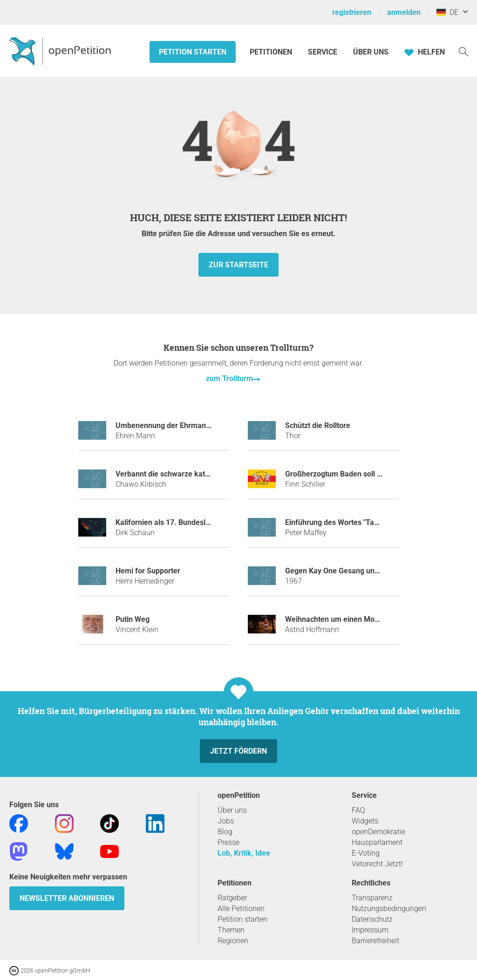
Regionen (233, 941)
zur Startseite (238, 265)
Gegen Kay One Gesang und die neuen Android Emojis (376, 571)
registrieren (352, 12)
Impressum (370, 930)
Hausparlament (377, 842)
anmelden (404, 12)
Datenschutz (372, 919)
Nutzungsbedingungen (389, 909)
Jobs (226, 821)
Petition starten (193, 52)
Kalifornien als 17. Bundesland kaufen (180, 522)
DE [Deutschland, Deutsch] (447, 12)
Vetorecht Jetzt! (377, 864)
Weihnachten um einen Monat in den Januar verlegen (375, 619)
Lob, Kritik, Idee (244, 853)
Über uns (232, 810)
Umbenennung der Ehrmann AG (169, 425)
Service (323, 52)
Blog (225, 832)
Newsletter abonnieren (67, 898)
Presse (228, 842)
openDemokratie (378, 832)
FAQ (358, 810)
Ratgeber (232, 898)
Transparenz (372, 898)
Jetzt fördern (238, 751)
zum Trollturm (229, 378)
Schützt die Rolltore (318, 425)
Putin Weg (133, 619)
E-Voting (366, 853)
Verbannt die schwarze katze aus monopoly (189, 474)
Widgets (365, 821)
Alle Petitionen (241, 909)
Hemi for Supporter (148, 571)
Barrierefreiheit (375, 941)
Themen (231, 930)
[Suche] (463, 51)
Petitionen (272, 52)
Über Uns (371, 52)
